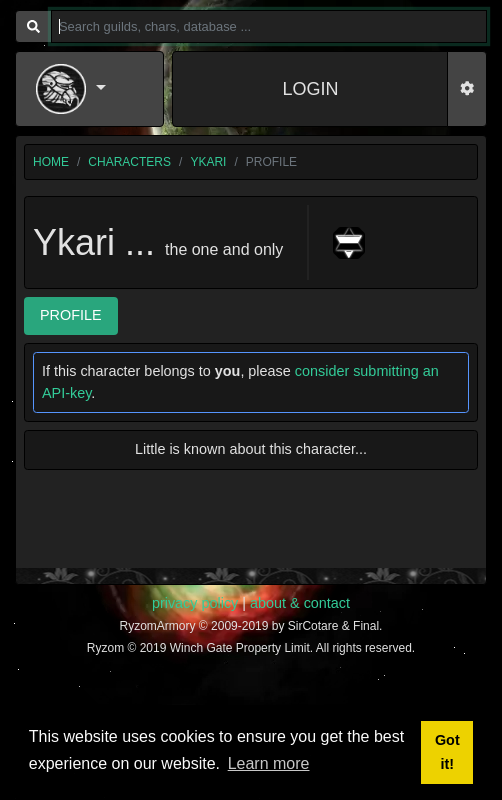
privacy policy (195, 603)
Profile (71, 315)
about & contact (300, 603)
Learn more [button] (269, 763)
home (51, 162)
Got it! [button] (447, 752)
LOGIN (310, 89)
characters (129, 162)
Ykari (208, 162)
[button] (89, 89)
